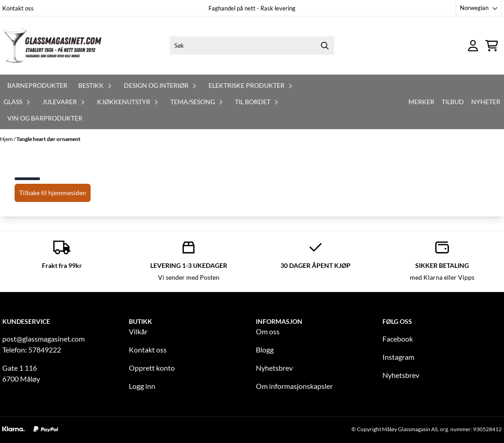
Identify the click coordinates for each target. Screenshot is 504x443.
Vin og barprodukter (45, 118)
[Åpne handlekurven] (492, 46)
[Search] (325, 45)
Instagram (398, 357)
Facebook (398, 339)
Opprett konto (152, 368)
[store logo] (52, 45)
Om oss (268, 331)
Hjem (7, 139)
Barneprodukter (37, 85)
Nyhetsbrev (274, 368)
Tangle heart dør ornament (48, 139)
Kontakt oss (18, 8)
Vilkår (138, 331)
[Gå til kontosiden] (473, 46)
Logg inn (142, 386)
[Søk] (252, 45)
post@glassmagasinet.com (43, 339)
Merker (421, 102)
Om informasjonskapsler (294, 386)
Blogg (265, 350)
